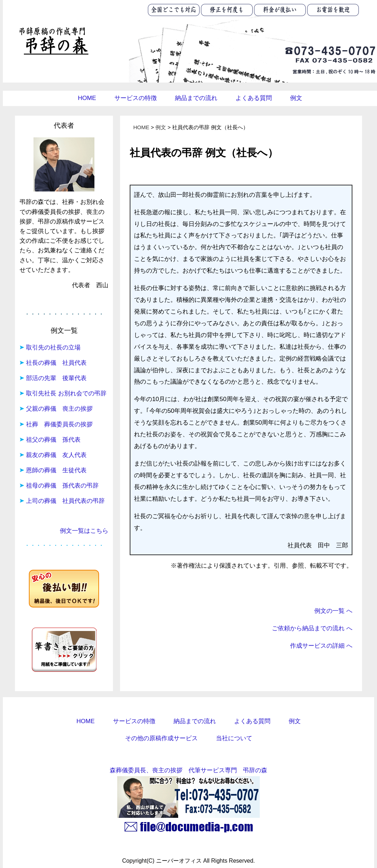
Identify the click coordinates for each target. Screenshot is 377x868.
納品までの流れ (196, 98)
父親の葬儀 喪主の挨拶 (59, 409)
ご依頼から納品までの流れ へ (312, 628)
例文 (296, 98)
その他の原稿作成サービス (161, 738)
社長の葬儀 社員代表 (56, 363)
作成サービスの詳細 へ (321, 646)
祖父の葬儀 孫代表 (53, 440)
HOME (87, 98)
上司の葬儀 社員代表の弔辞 (65, 501)
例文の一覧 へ (333, 611)
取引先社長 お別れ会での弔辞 (66, 393)
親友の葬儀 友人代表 (56, 455)
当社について (234, 738)
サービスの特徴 (136, 98)
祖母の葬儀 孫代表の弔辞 (62, 486)
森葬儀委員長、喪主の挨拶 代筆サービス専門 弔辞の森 (188, 770)
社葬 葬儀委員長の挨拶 (59, 424)
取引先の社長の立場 (53, 348)
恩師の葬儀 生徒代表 (56, 470)
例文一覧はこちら (84, 531)
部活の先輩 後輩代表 (56, 378)
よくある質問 (254, 98)
